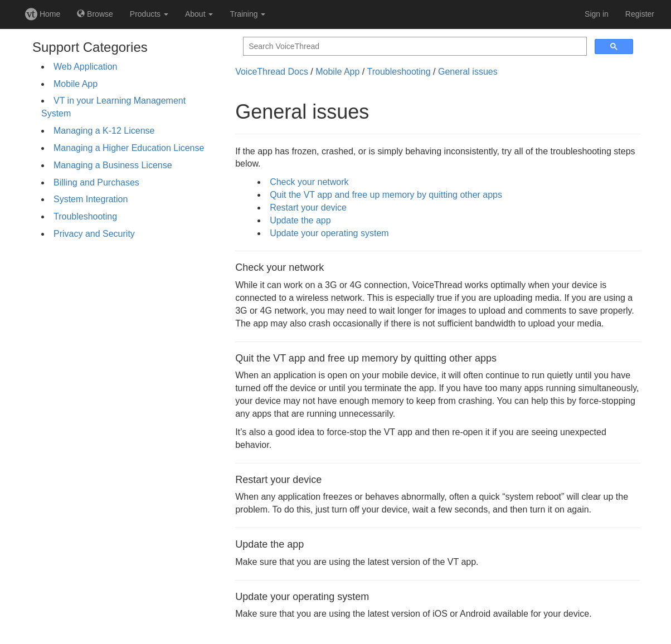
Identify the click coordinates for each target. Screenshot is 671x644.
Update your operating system (329, 233)
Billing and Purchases (96, 182)
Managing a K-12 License (104, 131)
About (199, 14)
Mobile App (76, 84)
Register (640, 14)
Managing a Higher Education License (129, 148)
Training (247, 14)
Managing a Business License (113, 165)
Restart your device (308, 208)
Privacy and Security (94, 234)
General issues (468, 72)
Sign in (597, 14)
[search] (414, 47)
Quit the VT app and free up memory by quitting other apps (386, 195)
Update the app (300, 220)
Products (149, 14)
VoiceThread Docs (272, 72)
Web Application (85, 67)
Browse (95, 14)
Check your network (309, 182)
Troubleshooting (85, 216)
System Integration (91, 199)
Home (43, 14)
